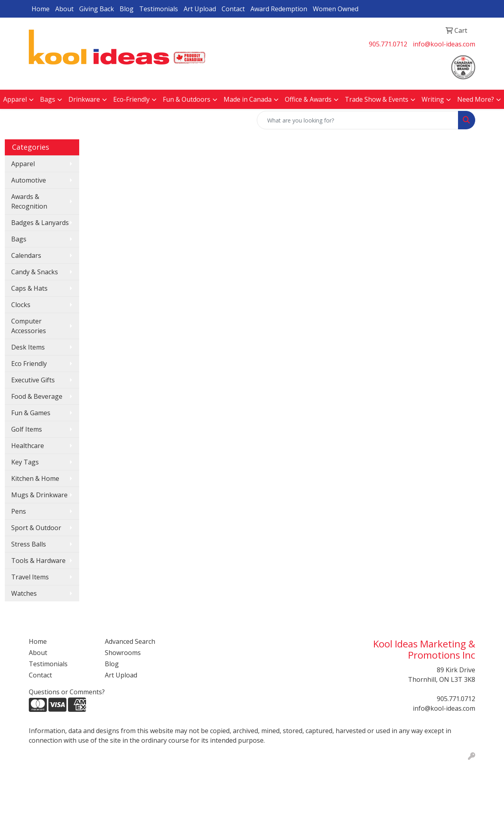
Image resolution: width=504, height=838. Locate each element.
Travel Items (30, 577)
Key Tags (25, 462)
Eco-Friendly (131, 99)
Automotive (29, 180)
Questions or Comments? (67, 692)
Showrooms (123, 653)
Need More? (476, 99)
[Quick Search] (358, 120)
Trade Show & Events (377, 99)
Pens (19, 511)
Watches (24, 593)
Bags (48, 99)
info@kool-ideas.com (444, 44)
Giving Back (97, 9)
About (64, 9)
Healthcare (28, 446)
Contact (233, 9)
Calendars (26, 255)
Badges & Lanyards (40, 223)
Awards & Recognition (29, 201)
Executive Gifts (33, 380)
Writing (433, 99)
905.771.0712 (388, 44)
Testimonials (159, 9)
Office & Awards (308, 99)
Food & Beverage (37, 396)
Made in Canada (248, 99)
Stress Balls (29, 544)
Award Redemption (279, 9)
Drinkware (84, 99)
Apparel (15, 99)
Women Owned (336, 9)
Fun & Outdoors (187, 99)
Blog (127, 9)
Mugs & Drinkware (39, 495)
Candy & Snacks (35, 272)
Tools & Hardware (38, 561)
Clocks (21, 305)
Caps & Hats (29, 288)
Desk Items (28, 347)
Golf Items (27, 429)
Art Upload (200, 9)
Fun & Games (31, 413)
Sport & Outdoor (36, 528)
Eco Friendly (29, 364)
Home (41, 9)
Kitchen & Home (35, 478)
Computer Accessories (29, 326)
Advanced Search (130, 641)
